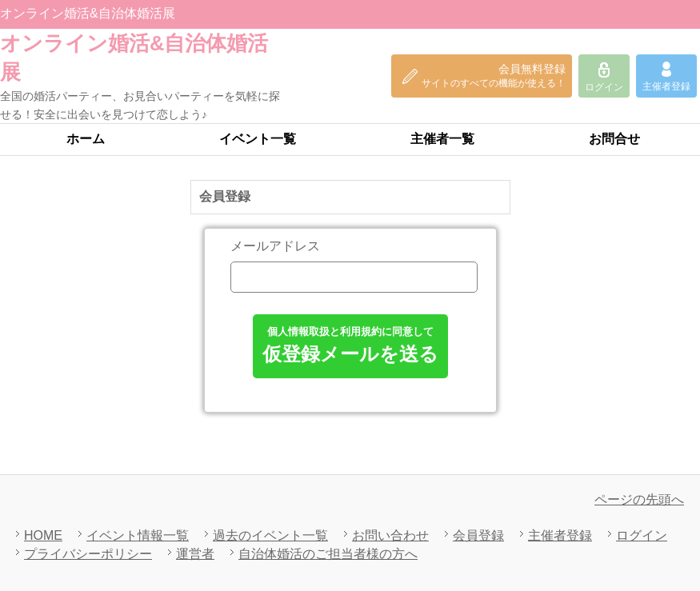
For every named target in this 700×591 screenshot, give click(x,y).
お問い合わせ (390, 535)
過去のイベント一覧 (270, 535)
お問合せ (614, 139)
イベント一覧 (258, 139)
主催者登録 (560, 535)
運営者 (195, 554)
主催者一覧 (442, 139)
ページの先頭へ (639, 499)
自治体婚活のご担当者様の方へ (328, 554)
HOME (43, 535)
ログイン (642, 535)
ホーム (86, 139)
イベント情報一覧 (138, 535)
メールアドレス (275, 246)
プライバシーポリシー (88, 554)
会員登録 (478, 535)
